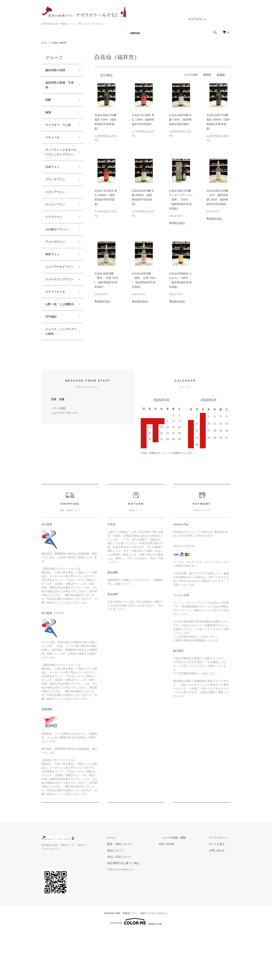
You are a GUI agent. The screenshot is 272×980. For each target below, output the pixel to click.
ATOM (182, 898)
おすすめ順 (191, 75)
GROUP (135, 33)
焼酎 (49, 104)
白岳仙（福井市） (63, 43)
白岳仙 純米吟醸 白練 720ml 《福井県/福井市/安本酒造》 (180, 120)
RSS (174, 898)
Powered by (136, 971)
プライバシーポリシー (136, 923)
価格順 (207, 75)
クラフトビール (57, 335)
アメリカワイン (57, 269)
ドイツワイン (56, 242)
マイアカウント (197, 19)
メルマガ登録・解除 (183, 891)
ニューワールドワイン (59, 299)
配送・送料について (134, 898)
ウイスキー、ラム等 (59, 133)
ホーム (45, 43)
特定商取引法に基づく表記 (138, 917)
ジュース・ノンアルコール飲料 (59, 384)
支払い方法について (134, 910)
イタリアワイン (57, 215)
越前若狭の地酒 (57, 71)
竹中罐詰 (52, 368)
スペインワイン (57, 229)
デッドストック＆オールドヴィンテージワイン (59, 169)
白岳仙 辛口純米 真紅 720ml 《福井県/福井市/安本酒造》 (143, 120)
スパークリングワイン (59, 319)
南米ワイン (54, 283)
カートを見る (220, 898)
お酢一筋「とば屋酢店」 (59, 351)
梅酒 (49, 117)
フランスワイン (57, 202)
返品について (130, 904)
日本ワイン (54, 188)
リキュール (54, 150)
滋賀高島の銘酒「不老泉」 (57, 87)
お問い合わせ (220, 904)
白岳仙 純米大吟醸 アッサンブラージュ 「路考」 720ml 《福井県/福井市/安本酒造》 (181, 200)
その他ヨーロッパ (59, 256)
